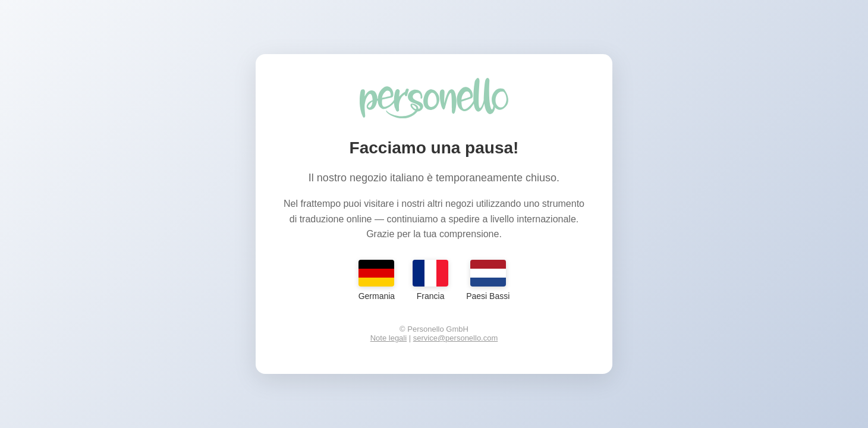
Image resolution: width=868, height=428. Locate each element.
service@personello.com (456, 338)
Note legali (389, 338)
